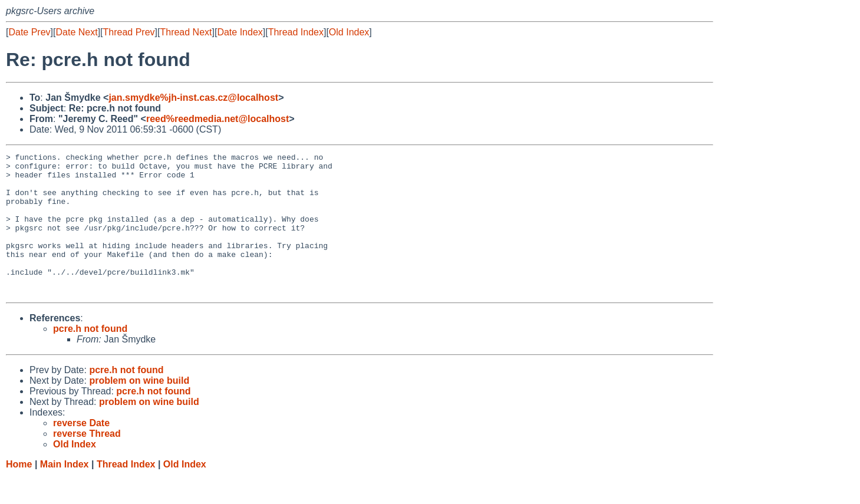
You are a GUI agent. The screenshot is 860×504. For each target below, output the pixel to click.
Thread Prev (129, 32)
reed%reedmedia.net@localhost (218, 119)
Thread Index (296, 32)
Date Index (240, 32)
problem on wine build (139, 409)
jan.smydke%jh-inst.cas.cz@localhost (193, 98)
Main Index (65, 493)
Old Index (349, 32)
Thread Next (186, 32)
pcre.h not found (90, 357)
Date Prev (29, 32)
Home (19, 493)
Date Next (76, 32)
